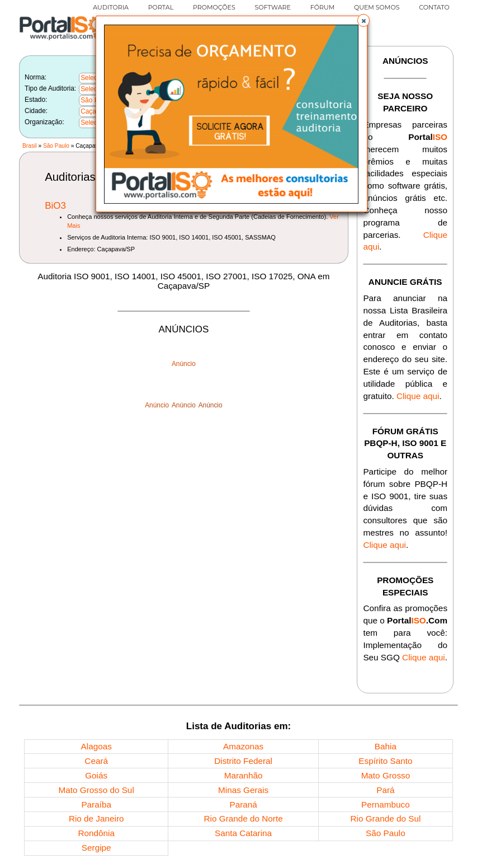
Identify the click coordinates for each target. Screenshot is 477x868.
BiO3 (55, 206)
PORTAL (161, 7)
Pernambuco (386, 804)
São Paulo (56, 146)
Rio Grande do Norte (244, 818)
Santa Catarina (243, 833)
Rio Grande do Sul (385, 818)
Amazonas (243, 746)
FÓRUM (322, 7)
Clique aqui (418, 396)
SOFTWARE (273, 7)
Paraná (243, 804)
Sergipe (96, 848)
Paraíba (96, 804)
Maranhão (244, 775)
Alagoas (96, 746)
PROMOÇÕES (214, 7)
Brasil (29, 146)
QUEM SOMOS (377, 7)
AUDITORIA (111, 7)
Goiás (96, 775)
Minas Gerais (243, 790)
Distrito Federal (243, 761)
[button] (363, 20)
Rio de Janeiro (96, 818)
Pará (385, 790)
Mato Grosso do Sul (96, 790)
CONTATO (434, 7)
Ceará (96, 761)
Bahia (386, 746)
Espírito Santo (385, 761)
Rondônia (96, 833)
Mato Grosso (386, 775)
